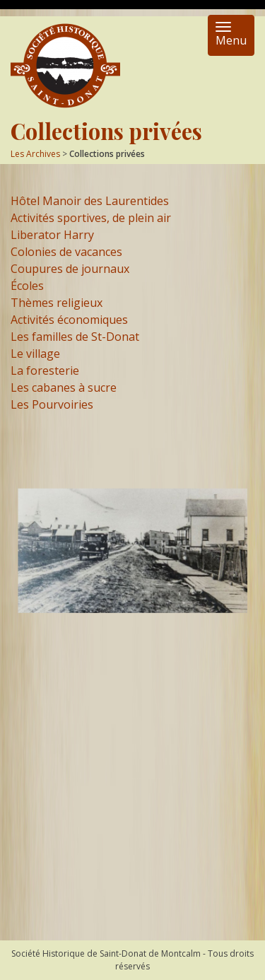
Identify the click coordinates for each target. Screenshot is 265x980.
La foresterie (45, 371)
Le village (35, 354)
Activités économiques (69, 320)
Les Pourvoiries (52, 404)
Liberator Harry (52, 235)
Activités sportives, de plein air (91, 218)
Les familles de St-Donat (75, 337)
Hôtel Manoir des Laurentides (90, 201)
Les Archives (35, 154)
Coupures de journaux (70, 269)
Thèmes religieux (57, 303)
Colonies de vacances (66, 252)
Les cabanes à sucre (64, 387)
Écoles (27, 286)
